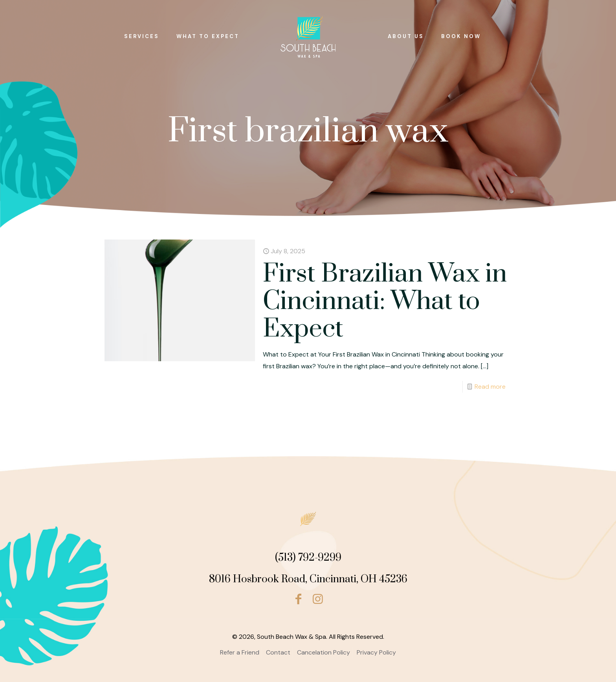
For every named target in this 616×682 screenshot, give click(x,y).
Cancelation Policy (324, 652)
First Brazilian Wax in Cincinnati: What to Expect (385, 302)
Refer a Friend (240, 652)
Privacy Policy (376, 652)
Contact (278, 652)
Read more (490, 387)
